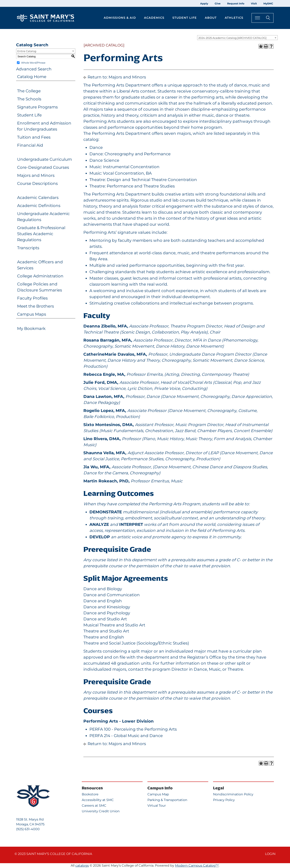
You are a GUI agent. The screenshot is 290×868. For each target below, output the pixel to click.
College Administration (40, 276)
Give (218, 4)
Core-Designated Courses (43, 167)
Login (270, 854)
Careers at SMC (94, 806)
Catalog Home (32, 77)
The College (29, 91)
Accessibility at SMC (98, 800)
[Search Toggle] (263, 18)
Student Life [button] (185, 18)
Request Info (236, 4)
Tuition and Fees (34, 137)
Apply (204, 4)
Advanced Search (34, 69)
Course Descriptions (37, 183)
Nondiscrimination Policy (233, 794)
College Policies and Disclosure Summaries (40, 287)
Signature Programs (37, 107)
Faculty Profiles (32, 298)
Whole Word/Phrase (33, 63)
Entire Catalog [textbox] (27, 51)
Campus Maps (32, 314)
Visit (254, 4)
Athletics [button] (234, 18)
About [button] (211, 18)
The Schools (29, 99)
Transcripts (28, 248)
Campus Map (158, 794)
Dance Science (104, 160)
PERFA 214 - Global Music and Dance (126, 736)
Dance (96, 147)
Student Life (29, 115)
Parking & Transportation (167, 800)
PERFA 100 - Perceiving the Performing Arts (133, 729)
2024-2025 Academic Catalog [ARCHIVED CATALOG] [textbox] (232, 38)
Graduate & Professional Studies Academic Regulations (41, 234)
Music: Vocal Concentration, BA (121, 173)
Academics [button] (154, 18)
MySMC (268, 4)
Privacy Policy (224, 800)
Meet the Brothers (36, 306)
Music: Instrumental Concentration (124, 167)
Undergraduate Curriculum (45, 159)
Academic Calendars (38, 198)
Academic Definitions (39, 206)
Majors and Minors (36, 175)
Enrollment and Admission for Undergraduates (44, 126)
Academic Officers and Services (40, 265)
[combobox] (237, 38)
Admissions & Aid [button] (120, 18)
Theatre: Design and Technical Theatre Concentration (143, 180)
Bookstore (90, 794)
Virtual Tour (157, 806)
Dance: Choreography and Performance (130, 154)
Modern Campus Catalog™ (197, 865)
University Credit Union (101, 811)
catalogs (82, 865)
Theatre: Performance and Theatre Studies (132, 186)
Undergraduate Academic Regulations (43, 217)
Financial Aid (30, 145)
